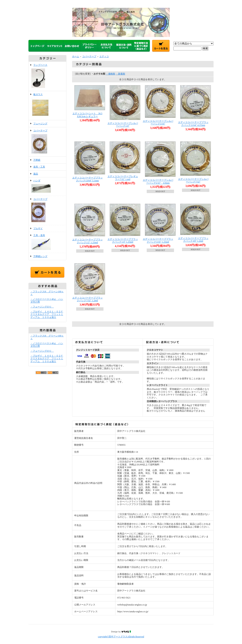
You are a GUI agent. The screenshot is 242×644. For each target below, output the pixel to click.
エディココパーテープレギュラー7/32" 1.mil (123, 178)
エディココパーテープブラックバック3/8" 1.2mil (193, 240)
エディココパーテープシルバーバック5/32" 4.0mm (158, 181)
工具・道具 (47, 242)
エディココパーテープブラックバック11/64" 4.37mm (193, 124)
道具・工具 (39, 167)
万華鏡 (37, 160)
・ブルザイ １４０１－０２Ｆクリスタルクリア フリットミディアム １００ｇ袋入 (47, 314)
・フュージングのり (42, 307)
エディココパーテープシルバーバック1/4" (123, 125)
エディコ (104, 56)
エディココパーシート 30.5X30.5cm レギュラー (87, 115)
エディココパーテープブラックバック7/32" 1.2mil (87, 299)
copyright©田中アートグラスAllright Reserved (121, 637)
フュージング (40, 124)
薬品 (36, 174)
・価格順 (110, 74)
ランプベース (47, 76)
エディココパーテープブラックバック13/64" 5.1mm (87, 179)
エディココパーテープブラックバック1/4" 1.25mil (123, 241)
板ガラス (47, 106)
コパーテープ (47, 142)
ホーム (76, 56)
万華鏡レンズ (40, 256)
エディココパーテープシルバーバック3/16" (158, 123)
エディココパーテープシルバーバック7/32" (193, 181)
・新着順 (120, 74)
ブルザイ (38, 228)
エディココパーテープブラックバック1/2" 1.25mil (87, 241)
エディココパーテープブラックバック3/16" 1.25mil (158, 240)
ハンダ (47, 186)
